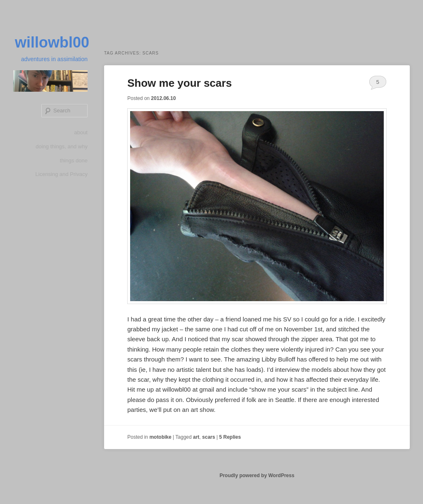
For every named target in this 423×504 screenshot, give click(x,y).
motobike (160, 437)
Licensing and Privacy (62, 174)
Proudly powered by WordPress (257, 475)
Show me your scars (179, 83)
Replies (230, 437)
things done (74, 160)
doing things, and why (62, 146)
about (81, 132)
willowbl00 (52, 42)
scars (208, 437)
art (196, 437)
